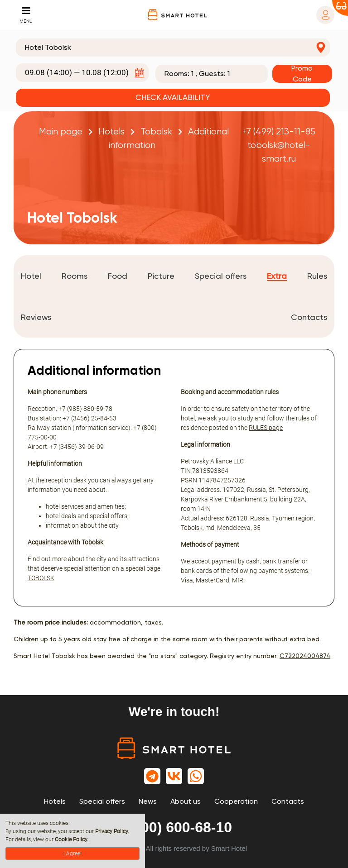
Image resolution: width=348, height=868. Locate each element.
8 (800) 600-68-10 (174, 827)
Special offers (102, 801)
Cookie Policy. (72, 839)
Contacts (288, 801)
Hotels (111, 131)
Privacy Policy (111, 831)
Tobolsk (156, 131)
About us (186, 801)
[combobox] (173, 48)
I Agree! (72, 854)
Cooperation (236, 801)
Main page (61, 131)
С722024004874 (305, 656)
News (148, 801)
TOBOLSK (41, 578)
